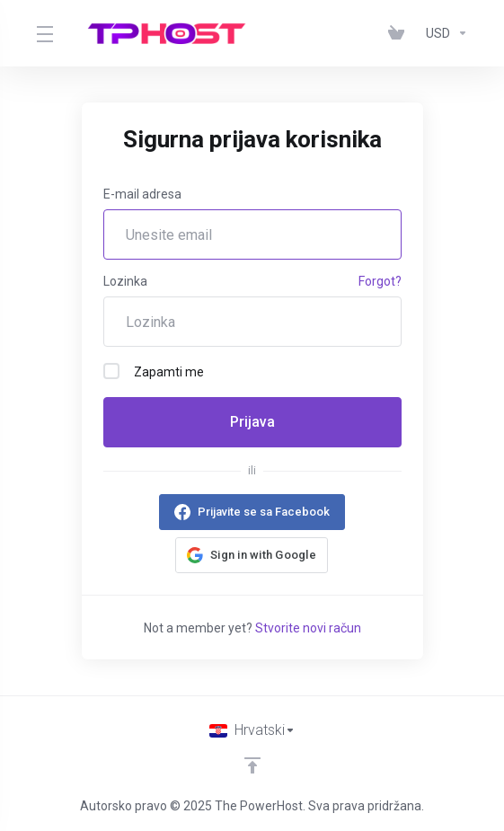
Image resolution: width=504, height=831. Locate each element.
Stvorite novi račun (308, 628)
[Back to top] (252, 765)
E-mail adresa (142, 194)
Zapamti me (154, 371)
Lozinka (125, 281)
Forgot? (380, 281)
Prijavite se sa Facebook (264, 512)
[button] (252, 555)
